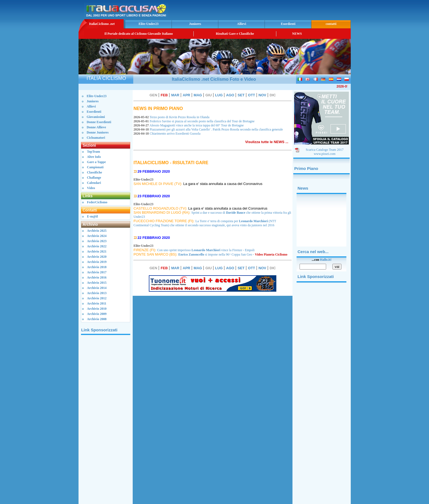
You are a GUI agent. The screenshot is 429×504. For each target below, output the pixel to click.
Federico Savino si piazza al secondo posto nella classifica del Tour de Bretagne (195, 121)
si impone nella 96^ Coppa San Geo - (233, 254)
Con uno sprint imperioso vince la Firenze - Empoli (206, 250)
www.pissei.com (325, 154)
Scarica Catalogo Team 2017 (325, 150)
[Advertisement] (285, 10)
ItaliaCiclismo (102, 24)
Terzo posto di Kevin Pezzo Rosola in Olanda (172, 117)
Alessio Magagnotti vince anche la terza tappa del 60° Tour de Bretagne (189, 125)
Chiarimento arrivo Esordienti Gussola (167, 134)
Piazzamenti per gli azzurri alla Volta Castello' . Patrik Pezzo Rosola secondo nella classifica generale (209, 129)
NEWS (297, 34)
